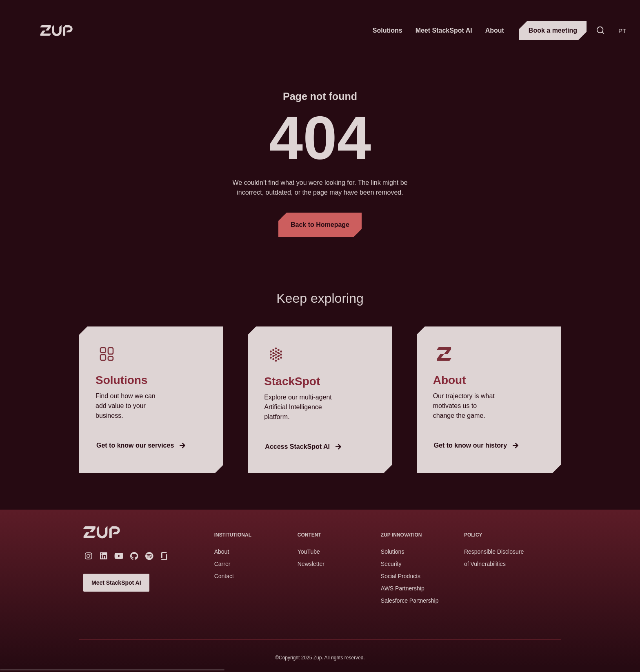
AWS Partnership (403, 588)
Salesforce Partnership (410, 601)
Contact (224, 576)
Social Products (401, 576)
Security (391, 564)
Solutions (388, 30)
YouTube (309, 552)
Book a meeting (553, 30)
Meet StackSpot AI (444, 30)
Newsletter (311, 564)
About (495, 30)
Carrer (222, 564)
